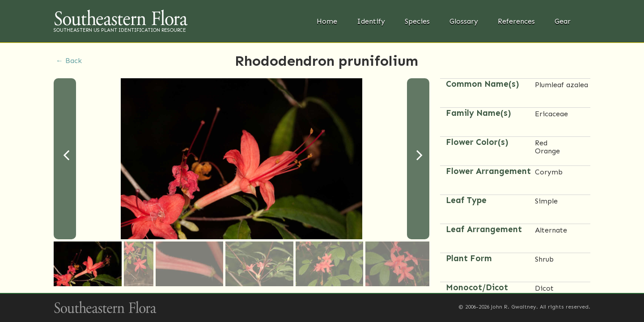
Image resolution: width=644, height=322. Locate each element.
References (516, 21)
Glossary (464, 21)
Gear (563, 21)
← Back (69, 61)
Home (327, 21)
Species (417, 21)
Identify (371, 21)
